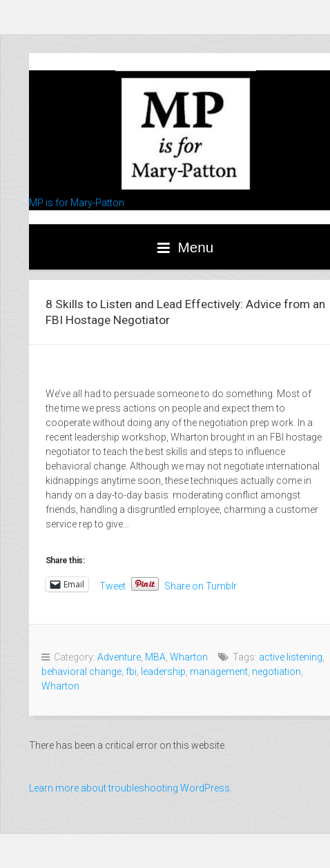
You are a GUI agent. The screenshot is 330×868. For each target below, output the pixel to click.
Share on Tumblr (201, 585)
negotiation (276, 672)
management (219, 672)
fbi (131, 672)
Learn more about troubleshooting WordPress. (130, 788)
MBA (155, 657)
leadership (163, 672)
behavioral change (81, 672)
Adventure (119, 657)
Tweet (113, 585)
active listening (291, 657)
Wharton (189, 657)
